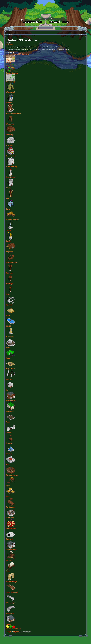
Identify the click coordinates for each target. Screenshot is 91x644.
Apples (8, 624)
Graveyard (10, 411)
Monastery (10, 337)
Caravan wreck (11, 550)
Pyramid (9, 305)
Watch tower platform (14, 114)
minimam (9, 44)
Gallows (9, 433)
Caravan (9, 560)
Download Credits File (14, 629)
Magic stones (11, 369)
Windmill (9, 103)
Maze (8, 358)
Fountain (9, 443)
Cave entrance (11, 529)
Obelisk (9, 326)
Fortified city (10, 507)
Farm (8, 486)
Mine (8, 348)
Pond (8, 316)
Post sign (9, 273)
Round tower (11, 177)
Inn (7, 390)
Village (8, 63)
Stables (9, 241)
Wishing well (10, 92)
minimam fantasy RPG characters (17, 54)
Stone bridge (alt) (12, 592)
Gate (8, 422)
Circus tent (10, 518)
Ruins (8, 294)
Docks (8, 497)
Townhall (9, 145)
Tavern (8, 209)
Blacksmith (10, 614)
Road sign (10, 284)
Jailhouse (9, 380)
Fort (8, 465)
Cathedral (9, 539)
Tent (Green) (10, 82)
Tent (8, 199)
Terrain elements (12, 73)
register (16, 632)
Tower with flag (11, 167)
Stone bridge (11, 603)
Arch (8, 571)
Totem (8, 188)
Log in (9, 632)
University (10, 135)
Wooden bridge (11, 582)
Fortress (9, 454)
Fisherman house (12, 475)
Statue (8, 231)
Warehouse (10, 124)
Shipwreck (10, 252)
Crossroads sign (12, 262)
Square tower (11, 156)
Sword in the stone (13, 220)
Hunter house (11, 401)
